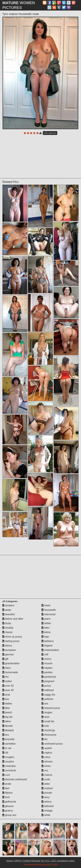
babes (7, 704)
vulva (46, 757)
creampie (9, 766)
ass (6, 699)
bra (6, 735)
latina (46, 632)
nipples (47, 668)
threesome (49, 735)
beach (7, 712)
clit (5, 753)
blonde (8, 726)
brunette (8, 739)
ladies (46, 623)
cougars (8, 757)
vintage (47, 811)
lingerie (47, 646)
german (8, 654)
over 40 (8, 690)
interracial (48, 614)
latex (46, 628)
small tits (48, 721)
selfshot (47, 699)
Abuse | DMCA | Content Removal (23, 861)
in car (7, 748)
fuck (6, 797)
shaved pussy (51, 708)
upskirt (47, 748)
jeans (46, 619)
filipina (7, 793)
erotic (7, 784)
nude (46, 779)
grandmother (11, 663)
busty (7, 623)
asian (7, 610)
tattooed (47, 806)
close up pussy (12, 637)
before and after (13, 619)
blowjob (8, 730)
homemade (10, 672)
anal (6, 695)
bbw (6, 708)
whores (47, 762)
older (46, 784)
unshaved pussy (52, 744)
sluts (45, 717)
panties (47, 672)
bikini (7, 721)
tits (45, 739)
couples (8, 762)
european (9, 650)
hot (6, 677)
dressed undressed (15, 779)
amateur (8, 605)
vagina (47, 753)
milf (45, 654)
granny (8, 811)
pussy (46, 686)
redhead (48, 690)
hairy (6, 668)
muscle (47, 663)
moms (46, 659)
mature (47, 775)
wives (46, 766)
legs (45, 637)
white (46, 815)
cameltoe (9, 744)
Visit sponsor (50, 133)
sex (45, 704)
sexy (45, 797)
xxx (45, 770)
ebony (7, 646)
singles (47, 712)
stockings (48, 730)
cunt (6, 775)
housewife (49, 610)
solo (45, 726)
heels (46, 605)
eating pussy (11, 641)
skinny (47, 802)
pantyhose (49, 677)
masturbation (50, 650)
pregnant (48, 681)
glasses (8, 806)
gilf (5, 659)
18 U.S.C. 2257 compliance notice (58, 861)
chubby (8, 628)
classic (8, 632)
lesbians (48, 641)
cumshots (9, 770)
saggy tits (48, 695)
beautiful (9, 614)
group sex (9, 815)
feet (6, 788)
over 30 (8, 686)
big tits (7, 717)
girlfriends (9, 802)
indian (7, 681)
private (47, 793)
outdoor (47, 788)
